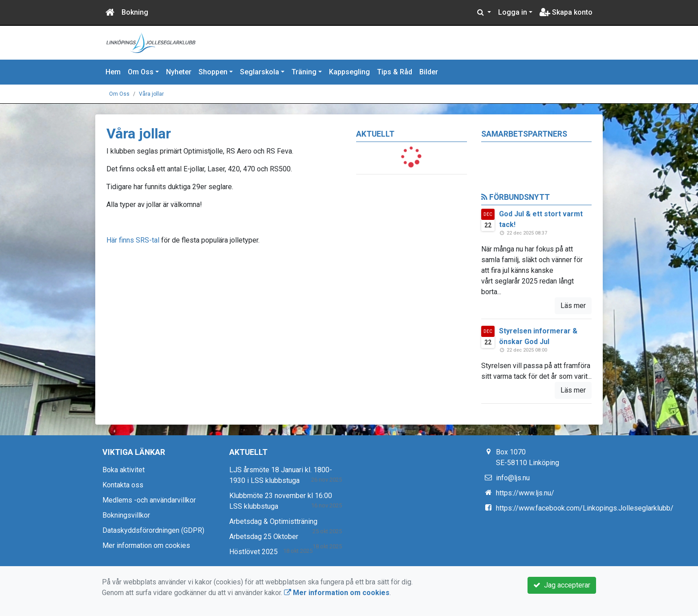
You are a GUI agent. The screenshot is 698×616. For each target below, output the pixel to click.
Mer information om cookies (146, 545)
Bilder (429, 72)
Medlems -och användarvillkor (149, 500)
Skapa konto (566, 12)
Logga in (513, 12)
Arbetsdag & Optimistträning (273, 521)
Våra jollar (151, 94)
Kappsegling (349, 72)
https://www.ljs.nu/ (525, 493)
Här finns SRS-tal (133, 240)
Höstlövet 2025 (254, 552)
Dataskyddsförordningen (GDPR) (153, 530)
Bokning (135, 12)
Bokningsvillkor (126, 515)
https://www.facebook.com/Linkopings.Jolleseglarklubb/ (585, 508)
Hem (113, 72)
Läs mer (573, 306)
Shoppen (213, 72)
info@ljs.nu (513, 478)
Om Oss (141, 72)
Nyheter (179, 72)
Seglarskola (260, 72)
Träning (304, 72)
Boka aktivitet (124, 470)
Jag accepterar (562, 585)
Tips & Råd (395, 72)
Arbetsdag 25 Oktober (264, 537)
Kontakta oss (123, 485)
